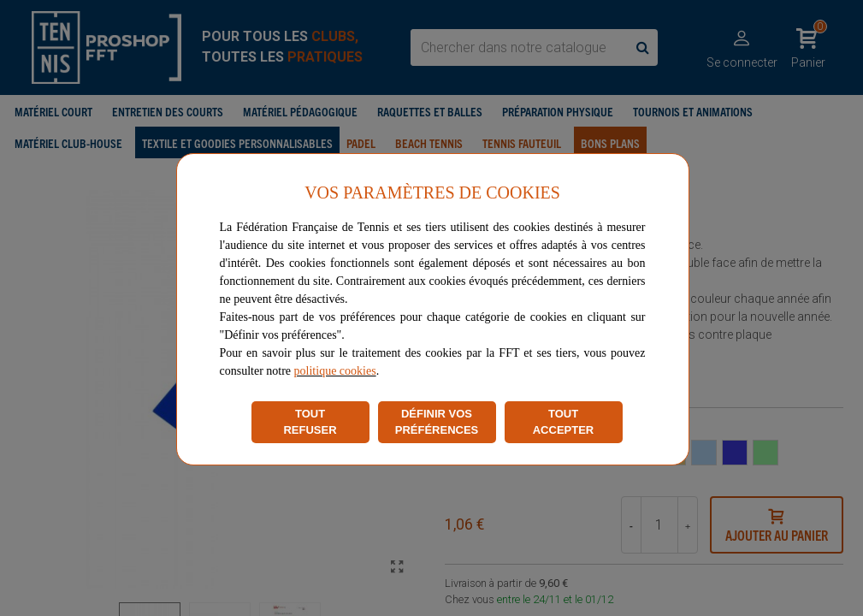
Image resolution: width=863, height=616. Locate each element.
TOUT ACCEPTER (564, 422)
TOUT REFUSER (310, 422)
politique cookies (335, 371)
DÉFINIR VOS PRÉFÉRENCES (437, 422)
